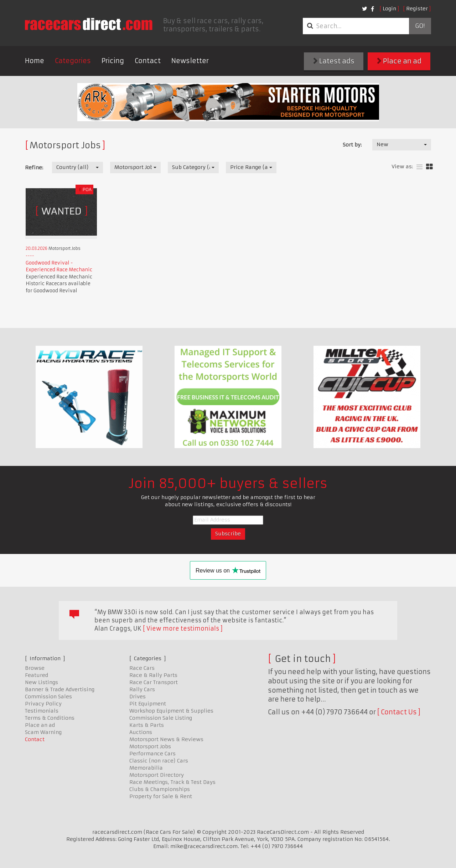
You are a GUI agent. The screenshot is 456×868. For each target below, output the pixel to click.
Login (389, 9)
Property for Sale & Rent (161, 796)
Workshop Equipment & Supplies (171, 711)
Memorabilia (146, 768)
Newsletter (190, 61)
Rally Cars (142, 689)
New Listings (42, 682)
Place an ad (399, 61)
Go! (420, 26)
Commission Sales (48, 697)
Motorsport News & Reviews (166, 739)
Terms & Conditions (50, 718)
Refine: (34, 168)
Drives (138, 697)
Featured (37, 675)
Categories (73, 61)
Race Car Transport (154, 682)
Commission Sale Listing (161, 718)
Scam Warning (43, 732)
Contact (148, 61)
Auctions (141, 732)
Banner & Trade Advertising (60, 689)
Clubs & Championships (160, 789)
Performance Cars (152, 754)
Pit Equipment (148, 704)
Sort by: (352, 145)
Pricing (113, 61)
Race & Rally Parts (153, 675)
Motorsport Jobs (150, 746)
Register (417, 9)
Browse (35, 668)
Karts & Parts (147, 725)
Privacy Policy (43, 704)
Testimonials (42, 711)
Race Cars (142, 668)
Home (35, 61)
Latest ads (334, 61)
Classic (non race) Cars (159, 761)
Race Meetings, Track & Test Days (172, 782)
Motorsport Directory (157, 775)
